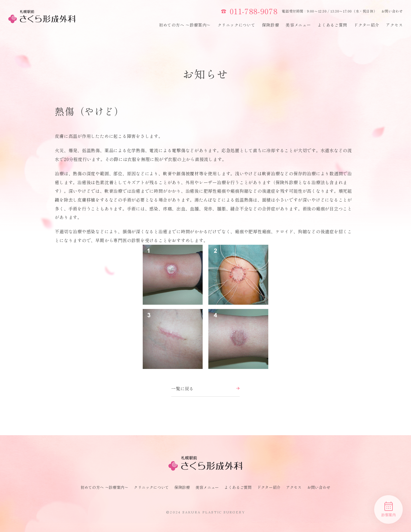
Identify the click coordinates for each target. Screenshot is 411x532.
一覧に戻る (205, 388)
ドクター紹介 (366, 25)
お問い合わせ (392, 11)
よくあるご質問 (332, 25)
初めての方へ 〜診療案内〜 (185, 25)
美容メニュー (298, 25)
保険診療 (270, 25)
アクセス (394, 25)
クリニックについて (236, 25)
